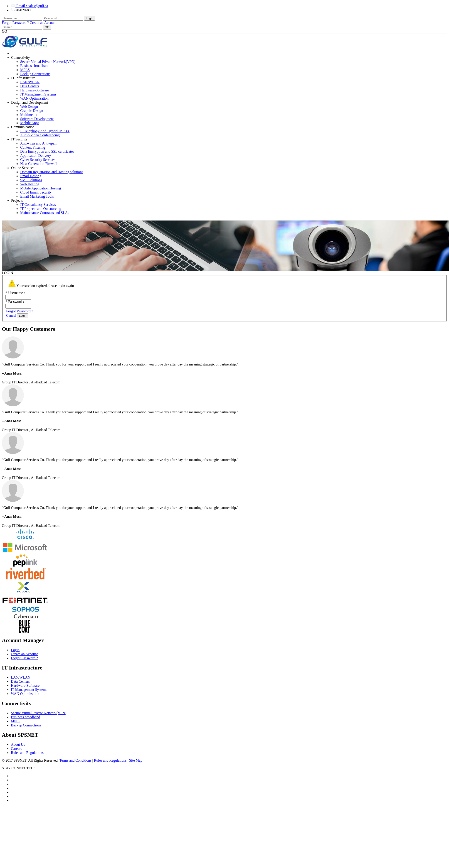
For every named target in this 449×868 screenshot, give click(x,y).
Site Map (136, 760)
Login (90, 18)
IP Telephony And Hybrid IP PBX (45, 131)
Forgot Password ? (15, 23)
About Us (18, 744)
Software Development (37, 119)
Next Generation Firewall (39, 164)
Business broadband (35, 66)
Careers (16, 749)
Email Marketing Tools (37, 196)
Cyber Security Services (38, 160)
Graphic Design (32, 111)
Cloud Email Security (36, 192)
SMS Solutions (31, 180)
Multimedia (29, 115)
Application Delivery (36, 156)
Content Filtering (33, 147)
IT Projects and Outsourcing (41, 209)
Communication (23, 127)
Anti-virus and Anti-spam (39, 143)
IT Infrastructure (23, 78)
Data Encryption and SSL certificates (47, 151)
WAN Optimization (34, 98)
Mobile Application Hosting (41, 188)
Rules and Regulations (27, 753)
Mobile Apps (30, 123)
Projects (17, 200)
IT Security (19, 139)
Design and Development (30, 102)
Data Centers (30, 86)
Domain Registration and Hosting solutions (52, 172)
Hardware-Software (35, 90)
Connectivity (21, 58)
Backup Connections (35, 74)
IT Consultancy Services (38, 205)
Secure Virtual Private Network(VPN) (48, 62)
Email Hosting (31, 176)
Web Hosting (30, 184)
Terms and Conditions (75, 760)
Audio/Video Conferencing (40, 135)
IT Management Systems (38, 94)
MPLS (25, 70)
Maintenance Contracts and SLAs (45, 213)
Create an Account (43, 23)
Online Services (23, 168)
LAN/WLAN (30, 82)
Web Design (29, 107)
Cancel (11, 315)
